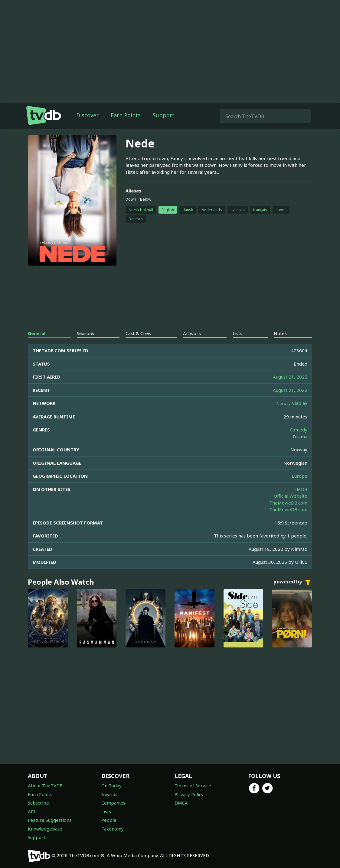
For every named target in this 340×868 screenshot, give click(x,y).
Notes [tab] (280, 333)
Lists (106, 812)
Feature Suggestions (50, 820)
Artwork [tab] (192, 333)
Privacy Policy (189, 794)
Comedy (299, 430)
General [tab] (37, 333)
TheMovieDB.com (288, 503)
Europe (299, 476)
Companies (113, 803)
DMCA (181, 803)
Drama (300, 437)
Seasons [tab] (85, 333)
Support (164, 115)
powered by (293, 582)
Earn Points (126, 115)
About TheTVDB (45, 786)
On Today (111, 786)
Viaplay (300, 403)
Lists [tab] (237, 333)
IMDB (301, 489)
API (31, 812)
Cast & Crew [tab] (139, 333)
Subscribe (38, 803)
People (109, 820)
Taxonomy (113, 829)
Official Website (291, 496)
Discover (87, 115)
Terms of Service (193, 786)
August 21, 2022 (290, 377)
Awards (109, 794)
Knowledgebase (45, 829)
